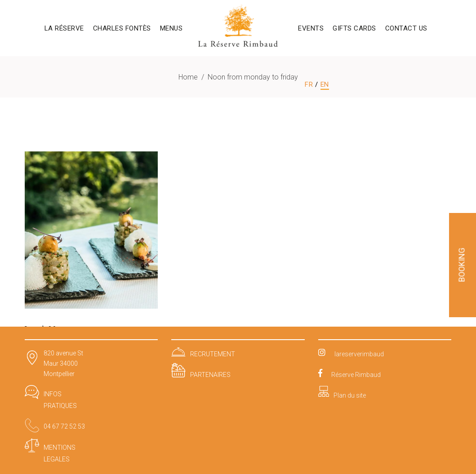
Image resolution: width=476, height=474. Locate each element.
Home (188, 77)
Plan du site (350, 395)
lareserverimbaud (359, 354)
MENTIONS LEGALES (60, 453)
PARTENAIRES (210, 375)
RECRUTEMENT (213, 354)
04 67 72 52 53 (64, 426)
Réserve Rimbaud (356, 375)
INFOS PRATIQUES (60, 400)
